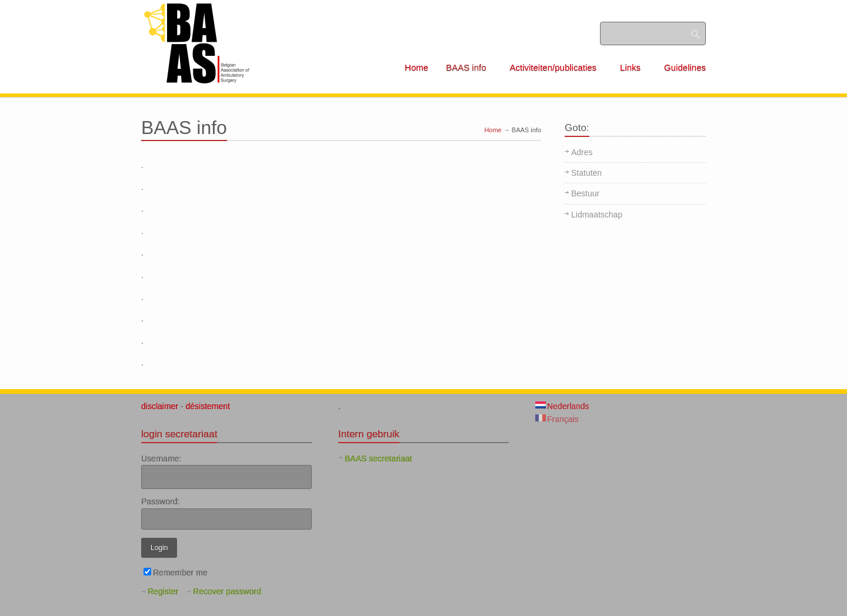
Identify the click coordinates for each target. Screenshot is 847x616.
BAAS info (470, 67)
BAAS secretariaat (378, 458)
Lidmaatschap (597, 215)
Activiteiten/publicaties (558, 67)
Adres (582, 152)
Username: (161, 458)
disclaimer (161, 406)
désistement (207, 406)
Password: (160, 501)
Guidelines (685, 67)
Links (634, 67)
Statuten (586, 173)
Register (163, 591)
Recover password (227, 591)
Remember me (176, 573)
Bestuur (585, 193)
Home (416, 67)
